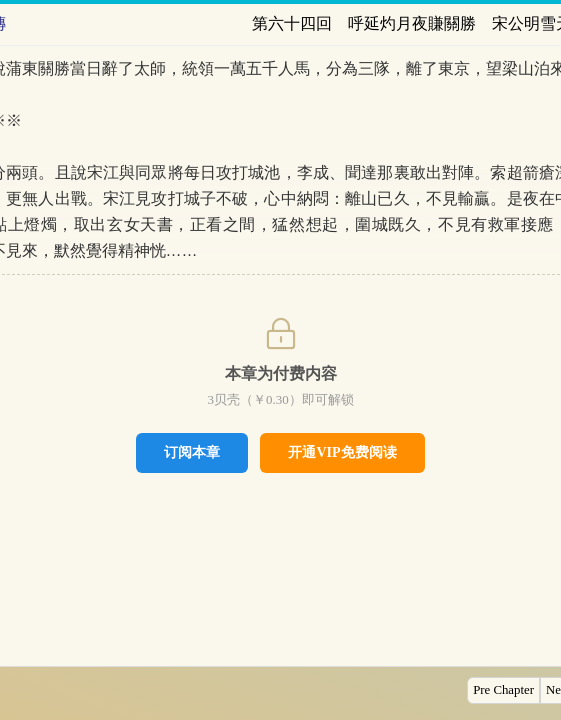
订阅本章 (192, 452)
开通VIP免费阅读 (342, 452)
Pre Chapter (503, 690)
